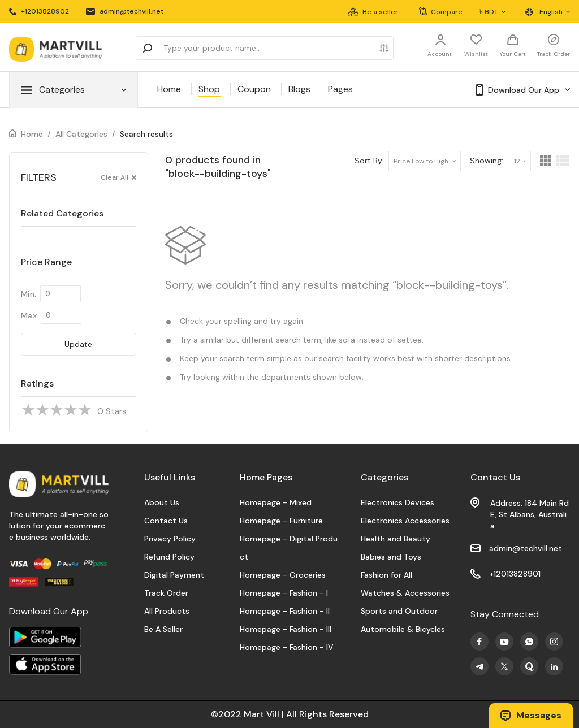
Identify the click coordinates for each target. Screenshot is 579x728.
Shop (209, 89)
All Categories (81, 134)
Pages (340, 89)
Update (78, 344)
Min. (29, 294)
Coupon (254, 89)
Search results (146, 134)
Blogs (299, 89)
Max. (30, 315)
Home (169, 89)
